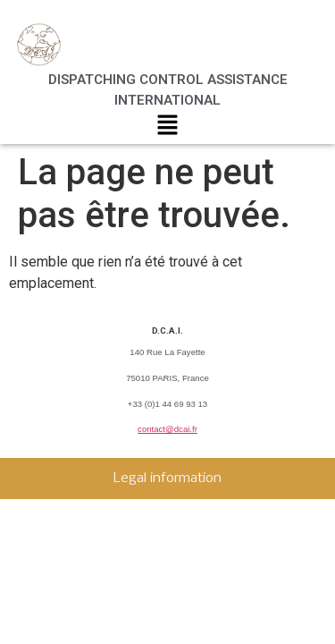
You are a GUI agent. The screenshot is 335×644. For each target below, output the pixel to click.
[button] (168, 129)
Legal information (167, 479)
